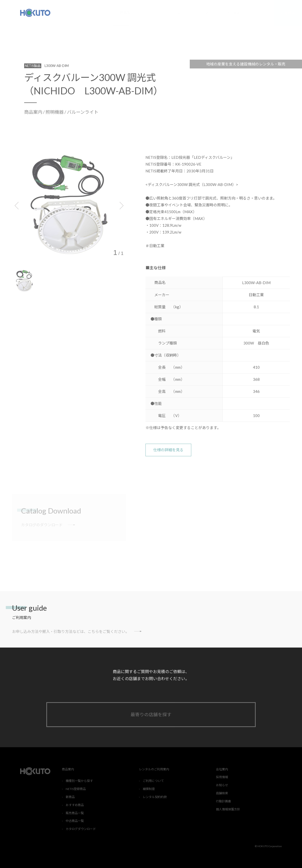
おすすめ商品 (75, 805)
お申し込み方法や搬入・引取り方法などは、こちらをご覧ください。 (77, 631)
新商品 (70, 797)
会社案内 (205, 13)
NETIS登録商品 (76, 789)
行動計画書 (223, 801)
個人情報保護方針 (228, 809)
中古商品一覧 (75, 821)
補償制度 (149, 789)
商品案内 (127, 13)
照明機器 (55, 112)
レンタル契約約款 (155, 797)
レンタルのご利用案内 (166, 13)
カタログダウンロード (81, 829)
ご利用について (153, 781)
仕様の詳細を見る (168, 450)
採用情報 (233, 13)
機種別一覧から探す (79, 781)
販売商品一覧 (75, 813)
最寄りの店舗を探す (151, 714)
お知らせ (260, 13)
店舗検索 (288, 13)
